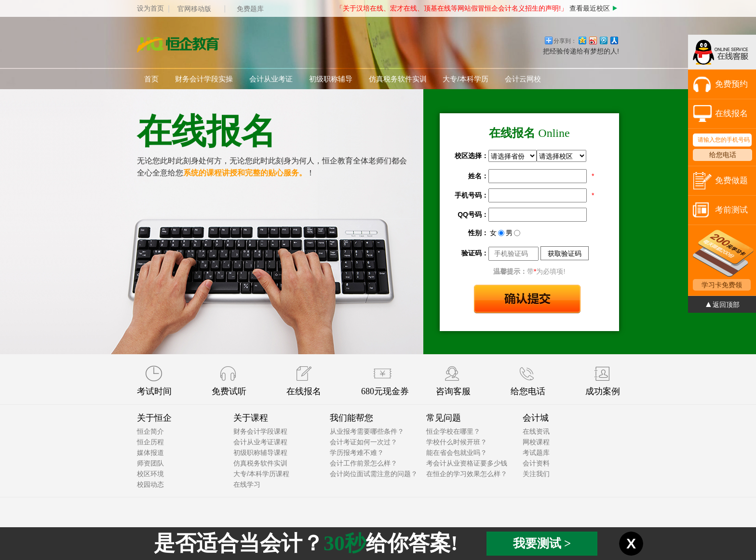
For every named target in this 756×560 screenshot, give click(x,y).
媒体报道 (150, 453)
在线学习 (247, 484)
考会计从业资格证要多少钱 (467, 463)
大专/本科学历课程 (261, 474)
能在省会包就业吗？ (457, 453)
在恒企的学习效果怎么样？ (467, 474)
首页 (151, 79)
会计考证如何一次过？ (364, 442)
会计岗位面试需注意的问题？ (374, 474)
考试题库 (536, 453)
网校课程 (536, 442)
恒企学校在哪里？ (453, 431)
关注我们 (536, 474)
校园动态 (150, 484)
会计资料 (536, 463)
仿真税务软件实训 (398, 79)
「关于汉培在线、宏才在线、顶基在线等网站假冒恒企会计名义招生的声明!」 (452, 8)
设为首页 (150, 8)
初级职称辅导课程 (260, 453)
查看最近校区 (594, 8)
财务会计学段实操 (204, 79)
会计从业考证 (271, 79)
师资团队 (150, 463)
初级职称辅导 (331, 79)
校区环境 (150, 474)
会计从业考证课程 (260, 442)
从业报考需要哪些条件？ (367, 431)
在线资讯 (536, 431)
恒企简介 (150, 431)
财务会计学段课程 (260, 431)
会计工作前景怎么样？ (364, 463)
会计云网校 (523, 79)
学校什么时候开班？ (457, 442)
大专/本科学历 (465, 79)
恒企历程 (150, 442)
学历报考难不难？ (357, 453)
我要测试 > (542, 543)
